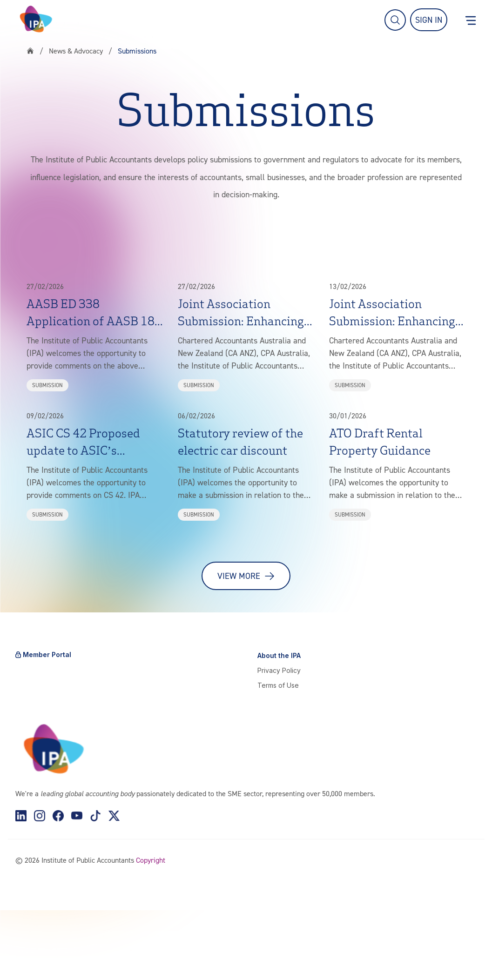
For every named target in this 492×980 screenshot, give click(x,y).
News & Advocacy (76, 51)
